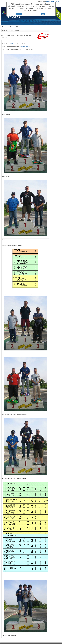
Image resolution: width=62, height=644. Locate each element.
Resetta (53, 2)
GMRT (11, 44)
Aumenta (48, 2)
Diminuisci (57, 2)
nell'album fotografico (26, 47)
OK (43, 14)
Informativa (19, 14)
